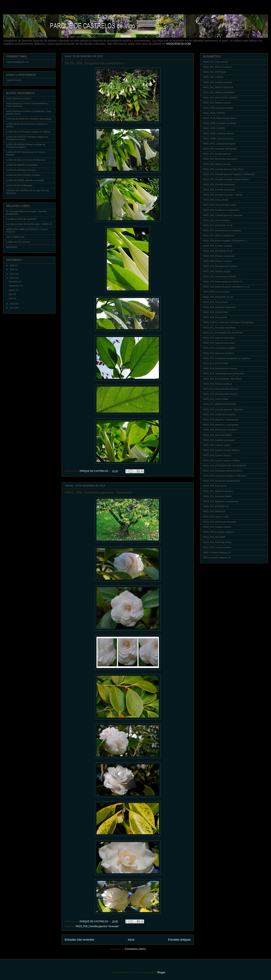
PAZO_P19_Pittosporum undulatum (220, 430)
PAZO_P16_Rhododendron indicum (220, 394)
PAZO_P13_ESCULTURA (216, 363)
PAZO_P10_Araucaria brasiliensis (219, 307)
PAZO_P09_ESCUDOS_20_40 (218, 297)
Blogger (161, 972)
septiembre (14, 286)
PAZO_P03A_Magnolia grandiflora (220, 118)
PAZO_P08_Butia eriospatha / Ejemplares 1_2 (225, 241)
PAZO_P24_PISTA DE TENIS (217, 542)
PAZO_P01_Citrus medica (216, 62)
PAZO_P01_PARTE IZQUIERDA (219, 92)
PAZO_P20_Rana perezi (215, 486)
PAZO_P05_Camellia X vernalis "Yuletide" (223, 195)
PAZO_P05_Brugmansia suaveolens (95, 63)
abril (11, 298)
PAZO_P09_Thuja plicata (215, 302)
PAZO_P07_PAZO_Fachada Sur (219, 236)
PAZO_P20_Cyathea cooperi (217, 445)
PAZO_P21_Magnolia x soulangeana (221, 501)
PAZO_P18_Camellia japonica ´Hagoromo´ (224, 409)
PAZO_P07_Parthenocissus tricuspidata (222, 230)
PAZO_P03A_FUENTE (214, 113)
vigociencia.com (14, 80)
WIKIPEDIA (12, 247)
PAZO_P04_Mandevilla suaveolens (220, 159)
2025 (12, 265)
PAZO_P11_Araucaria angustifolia (219, 328)
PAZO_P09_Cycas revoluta (216, 292)
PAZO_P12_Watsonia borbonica (219, 353)
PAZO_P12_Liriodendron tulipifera (219, 348)
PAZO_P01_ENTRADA (214, 72)
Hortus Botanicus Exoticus (19, 98)
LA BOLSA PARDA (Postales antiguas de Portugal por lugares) (26, 146)
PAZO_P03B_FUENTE (214, 128)
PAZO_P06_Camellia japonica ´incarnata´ (99, 493)
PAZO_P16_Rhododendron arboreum (221, 389)
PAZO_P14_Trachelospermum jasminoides (224, 374)
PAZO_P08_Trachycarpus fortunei (219, 277)
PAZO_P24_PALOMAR (214, 537)
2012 (12, 304)
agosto (12, 290)
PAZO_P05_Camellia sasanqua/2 (219, 190)
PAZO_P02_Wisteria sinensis (217, 103)
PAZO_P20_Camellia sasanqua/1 (219, 440)
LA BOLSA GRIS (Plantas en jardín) (23, 175)
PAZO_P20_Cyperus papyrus (217, 455)
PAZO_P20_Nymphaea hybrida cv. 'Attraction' (225, 476)
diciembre (14, 282)
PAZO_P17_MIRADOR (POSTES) (220, 404)
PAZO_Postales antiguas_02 (217, 558)
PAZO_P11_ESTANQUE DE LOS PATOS (223, 333)
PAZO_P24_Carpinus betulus (217, 527)
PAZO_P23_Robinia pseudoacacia (220, 522)
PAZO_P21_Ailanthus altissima (218, 491)
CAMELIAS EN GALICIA (18, 242)
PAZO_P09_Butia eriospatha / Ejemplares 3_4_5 (226, 287)
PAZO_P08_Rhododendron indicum (220, 266)
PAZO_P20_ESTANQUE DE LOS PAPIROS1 (225, 466)
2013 (12, 278)
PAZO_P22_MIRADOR (214, 511)
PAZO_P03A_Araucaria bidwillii (218, 108)
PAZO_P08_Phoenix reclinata (217, 261)
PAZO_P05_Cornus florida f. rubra (219, 205)
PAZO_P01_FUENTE (213, 77)
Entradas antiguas (179, 940)
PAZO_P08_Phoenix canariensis (219, 256)
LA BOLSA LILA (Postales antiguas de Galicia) (28, 132)
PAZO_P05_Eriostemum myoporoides (221, 210)
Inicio (131, 940)
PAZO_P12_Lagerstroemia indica (219, 343)
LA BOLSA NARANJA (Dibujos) (21, 170)
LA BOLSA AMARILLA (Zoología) (22, 165)
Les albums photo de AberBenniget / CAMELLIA (29, 224)
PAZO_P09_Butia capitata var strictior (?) (223, 282)
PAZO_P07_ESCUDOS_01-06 (218, 225)
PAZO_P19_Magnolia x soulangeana (221, 425)
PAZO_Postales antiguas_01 (217, 552)
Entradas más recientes (79, 940)
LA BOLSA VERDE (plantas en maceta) (25, 180)
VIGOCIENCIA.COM (178, 44)
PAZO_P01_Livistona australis (218, 82)
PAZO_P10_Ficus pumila (215, 317)
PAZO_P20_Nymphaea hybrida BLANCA (223, 471)
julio (11, 294)
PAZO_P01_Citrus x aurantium (218, 67)
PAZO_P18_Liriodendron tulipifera (219, 414)
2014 (12, 274)
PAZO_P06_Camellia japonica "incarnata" (97, 926)
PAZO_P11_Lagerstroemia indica (219, 338)
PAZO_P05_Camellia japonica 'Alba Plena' (223, 169)
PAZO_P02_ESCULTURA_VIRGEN (220, 98)
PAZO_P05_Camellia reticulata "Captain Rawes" (226, 179)
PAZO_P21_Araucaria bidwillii (217, 496)
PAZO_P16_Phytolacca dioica (217, 384)
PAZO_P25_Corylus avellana (217, 547)
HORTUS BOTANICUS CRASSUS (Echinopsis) (29, 119)
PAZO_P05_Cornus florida (216, 200)
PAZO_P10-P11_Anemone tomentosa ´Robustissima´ (229, 322)
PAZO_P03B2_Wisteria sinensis (218, 139)
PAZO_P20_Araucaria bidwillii (217, 435)
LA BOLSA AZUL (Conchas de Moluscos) (26, 160)
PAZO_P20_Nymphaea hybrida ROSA (221, 481)
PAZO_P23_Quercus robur (216, 517)
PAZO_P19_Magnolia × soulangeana (221, 420)
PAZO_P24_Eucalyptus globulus (219, 532)
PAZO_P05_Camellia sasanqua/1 (219, 184)
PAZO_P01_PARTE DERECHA (218, 87)
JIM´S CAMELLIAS (15, 237)
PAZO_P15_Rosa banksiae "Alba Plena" (222, 379)
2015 (12, 269)
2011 (12, 308)
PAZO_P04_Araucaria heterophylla (220, 149)
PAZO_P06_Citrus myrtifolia (217, 220)
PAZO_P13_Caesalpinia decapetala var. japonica (227, 358)
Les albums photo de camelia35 (21, 219)
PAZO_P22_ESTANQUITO (216, 506)
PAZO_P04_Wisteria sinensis (217, 164)
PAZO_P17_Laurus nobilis (216, 399)
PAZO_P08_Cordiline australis (218, 246)
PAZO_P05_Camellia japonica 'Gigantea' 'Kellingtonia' (229, 174)
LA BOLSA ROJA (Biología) (19, 185)
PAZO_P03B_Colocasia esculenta (219, 123)
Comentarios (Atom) (135, 949)
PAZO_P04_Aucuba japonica (217, 154)
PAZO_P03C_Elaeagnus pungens (219, 144)
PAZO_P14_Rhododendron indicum (220, 368)
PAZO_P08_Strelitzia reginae (217, 271)
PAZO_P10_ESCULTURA (216, 312)
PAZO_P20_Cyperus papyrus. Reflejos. (222, 461)
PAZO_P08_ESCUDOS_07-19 (218, 251)
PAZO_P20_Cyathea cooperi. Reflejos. (222, 450)
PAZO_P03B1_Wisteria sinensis (218, 133)
